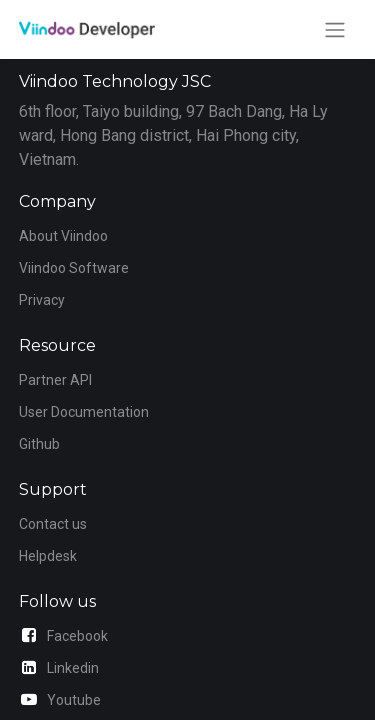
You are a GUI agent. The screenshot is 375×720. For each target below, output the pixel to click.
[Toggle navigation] (335, 29)
